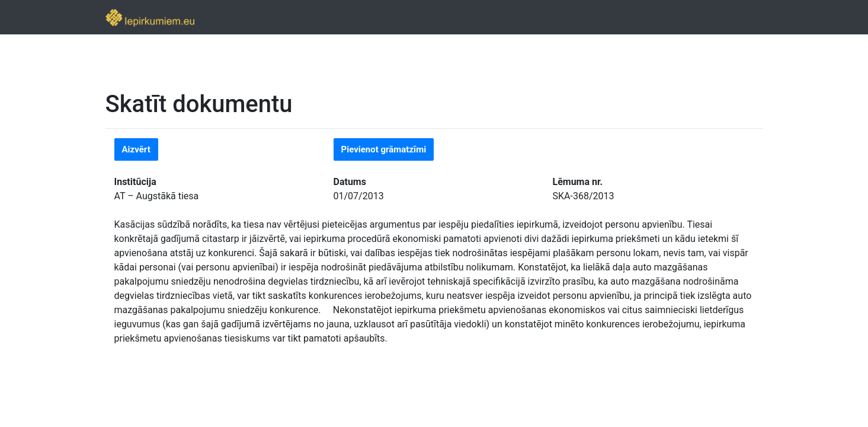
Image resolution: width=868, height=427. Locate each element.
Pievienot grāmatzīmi (384, 149)
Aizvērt (136, 149)
